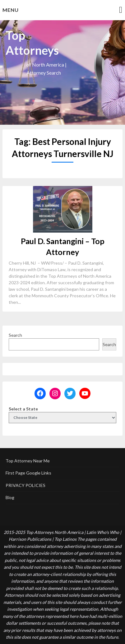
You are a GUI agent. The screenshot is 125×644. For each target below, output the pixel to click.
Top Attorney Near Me (28, 461)
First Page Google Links (28, 473)
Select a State (23, 409)
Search (15, 335)
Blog (10, 497)
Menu (11, 10)
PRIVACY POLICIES (25, 485)
